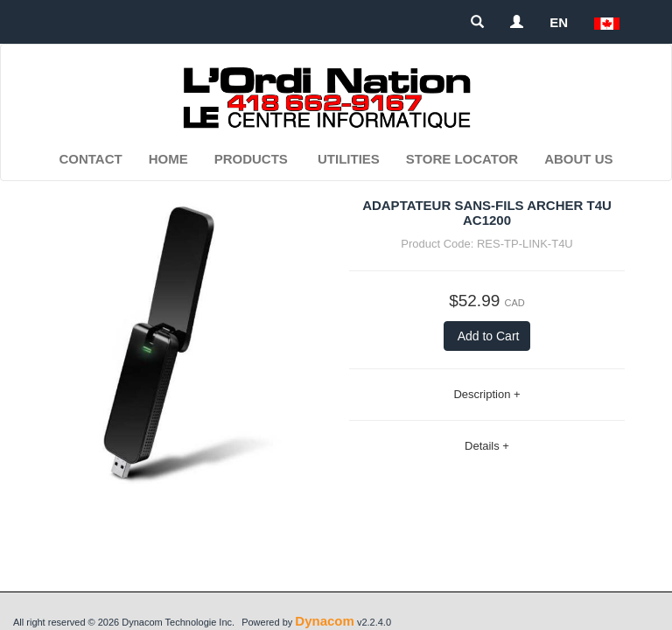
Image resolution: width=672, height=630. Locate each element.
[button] (607, 22)
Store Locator (462, 159)
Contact (90, 159)
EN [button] (559, 22)
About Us (578, 159)
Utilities (349, 159)
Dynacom (325, 621)
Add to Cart (487, 336)
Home (168, 159)
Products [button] (251, 159)
